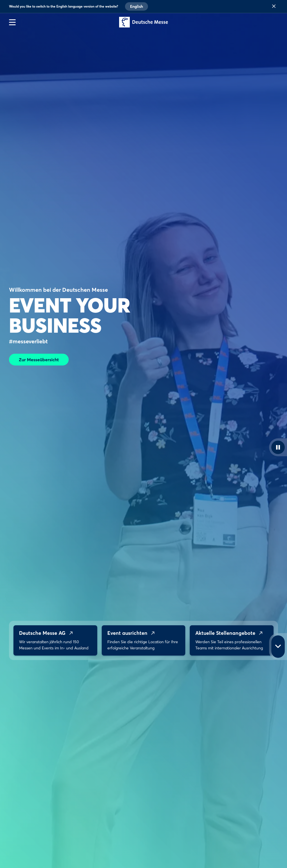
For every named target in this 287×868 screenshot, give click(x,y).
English (136, 6)
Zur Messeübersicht (39, 360)
